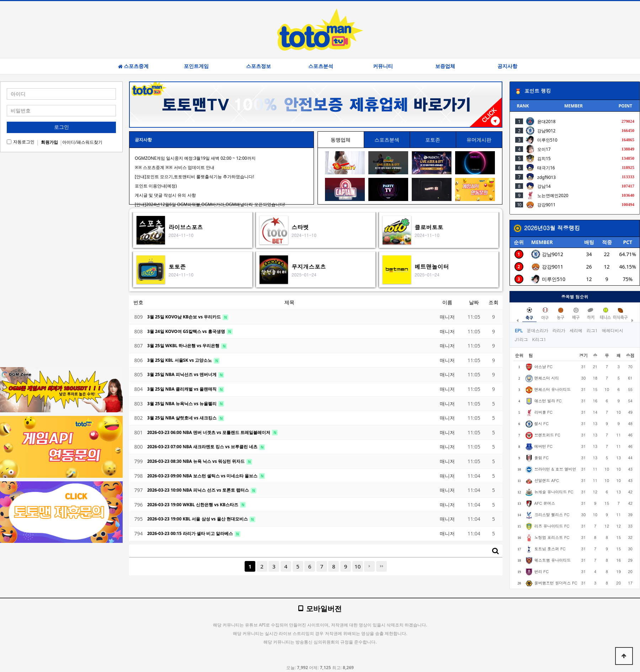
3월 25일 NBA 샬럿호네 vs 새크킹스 (182, 418)
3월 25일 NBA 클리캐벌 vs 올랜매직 (182, 389)
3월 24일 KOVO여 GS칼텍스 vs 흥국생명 (187, 331)
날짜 (474, 302)
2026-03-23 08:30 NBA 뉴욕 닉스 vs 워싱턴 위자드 (196, 461)
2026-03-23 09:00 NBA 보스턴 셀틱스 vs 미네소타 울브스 (203, 476)
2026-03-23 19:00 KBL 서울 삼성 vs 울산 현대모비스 (198, 519)
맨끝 (382, 566)
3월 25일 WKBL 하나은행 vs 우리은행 (184, 346)
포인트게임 (196, 66)
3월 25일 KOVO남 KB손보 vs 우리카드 (185, 317)
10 (358, 566)
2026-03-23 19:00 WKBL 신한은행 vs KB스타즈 (193, 505)
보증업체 (445, 66)
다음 (369, 566)
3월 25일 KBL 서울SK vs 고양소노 (180, 360)
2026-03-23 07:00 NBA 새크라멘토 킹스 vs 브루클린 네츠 (203, 447)
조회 (494, 302)
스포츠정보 (258, 66)
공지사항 (507, 66)
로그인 (62, 127)
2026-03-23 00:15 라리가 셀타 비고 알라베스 (191, 533)
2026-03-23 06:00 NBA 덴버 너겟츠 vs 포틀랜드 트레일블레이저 (209, 432)
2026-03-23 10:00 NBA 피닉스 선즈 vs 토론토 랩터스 (199, 490)
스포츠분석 (321, 66)
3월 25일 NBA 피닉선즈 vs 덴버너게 (182, 374)
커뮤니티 (383, 66)
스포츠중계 (133, 66)
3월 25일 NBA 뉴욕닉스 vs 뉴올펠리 (182, 404)
